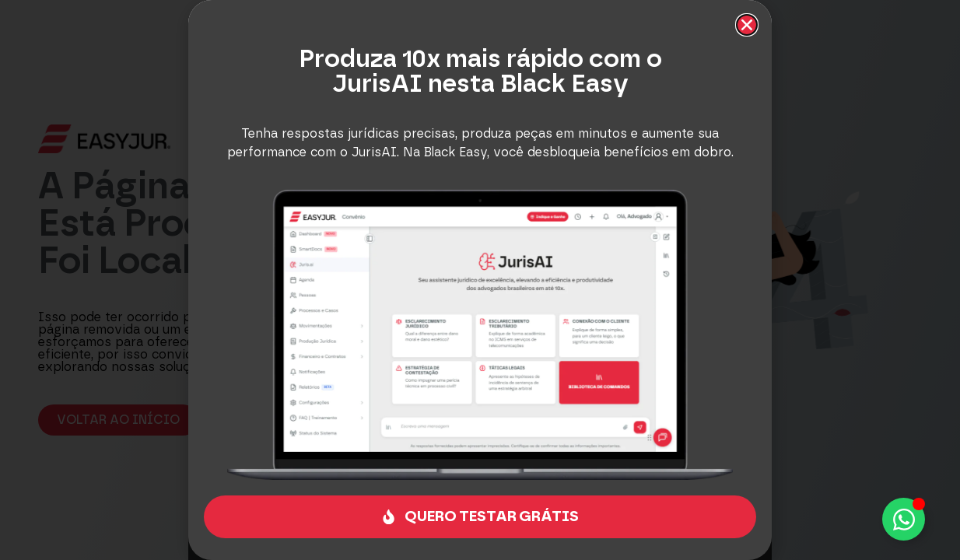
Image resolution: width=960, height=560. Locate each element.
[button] (747, 25)
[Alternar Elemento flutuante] (904, 519)
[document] (480, 280)
